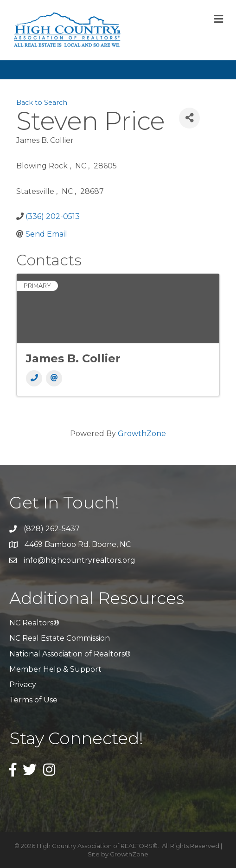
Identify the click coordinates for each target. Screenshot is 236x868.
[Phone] (34, 378)
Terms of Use (33, 700)
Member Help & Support (55, 669)
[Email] (54, 378)
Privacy (23, 685)
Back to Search (42, 103)
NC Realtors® (34, 623)
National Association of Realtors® (70, 654)
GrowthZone (142, 434)
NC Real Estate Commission (60, 638)
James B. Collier (73, 358)
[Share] (189, 118)
